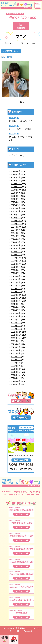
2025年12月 (16, 184)
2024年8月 (16, 233)
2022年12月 (16, 295)
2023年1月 (16, 292)
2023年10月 (16, 264)
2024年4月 (16, 245)
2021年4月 (16, 357)
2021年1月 (16, 366)
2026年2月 (16, 177)
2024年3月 (16, 248)
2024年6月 (16, 239)
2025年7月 (16, 199)
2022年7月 (16, 310)
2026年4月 (16, 171)
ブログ (14, 155)
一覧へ (21, 102)
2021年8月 (16, 344)
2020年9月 (16, 378)
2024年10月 (16, 227)
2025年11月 (16, 187)
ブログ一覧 (19, 43)
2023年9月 (16, 267)
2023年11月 (16, 261)
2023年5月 (16, 279)
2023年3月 (16, 285)
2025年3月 (16, 211)
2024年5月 (16, 242)
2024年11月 (16, 224)
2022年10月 (16, 301)
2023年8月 (16, 270)
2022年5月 (16, 316)
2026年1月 (16, 180)
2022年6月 (16, 313)
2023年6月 (16, 276)
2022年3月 (16, 323)
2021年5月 (16, 353)
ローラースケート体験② (20, 129)
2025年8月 (16, 196)
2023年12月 (16, 258)
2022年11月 (16, 298)
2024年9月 (16, 230)
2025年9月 (16, 193)
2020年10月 (16, 375)
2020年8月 (16, 381)
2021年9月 (16, 341)
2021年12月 (16, 332)
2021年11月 (16, 335)
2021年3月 (16, 360)
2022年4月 (16, 320)
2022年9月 (16, 304)
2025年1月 (16, 218)
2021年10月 (16, 338)
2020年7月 (16, 384)
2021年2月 (16, 363)
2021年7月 (16, 347)
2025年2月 (16, 215)
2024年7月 (16, 236)
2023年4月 (16, 282)
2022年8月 (16, 307)
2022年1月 (16, 329)
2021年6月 (16, 350)
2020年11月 (16, 372)
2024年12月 (16, 221)
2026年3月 (16, 174)
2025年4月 (16, 208)
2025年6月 (16, 202)
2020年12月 (16, 369)
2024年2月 (16, 252)
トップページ (5, 43)
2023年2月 (16, 289)
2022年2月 (16, 326)
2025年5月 (16, 205)
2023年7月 (16, 273)
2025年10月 (16, 190)
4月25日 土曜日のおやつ (21, 121)
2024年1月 (16, 255)
